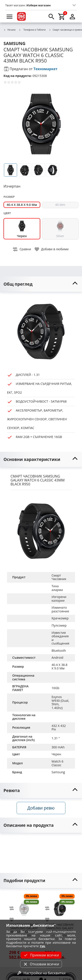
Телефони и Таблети (32, 30)
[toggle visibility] (41, 284)
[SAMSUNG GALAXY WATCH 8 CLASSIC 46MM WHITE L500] (24, 907)
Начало (10, 30)
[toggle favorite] (52, 249)
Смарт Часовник (59, 577)
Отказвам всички (41, 964)
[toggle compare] (22, 249)
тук (42, 946)
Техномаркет (45, 69)
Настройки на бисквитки (41, 973)
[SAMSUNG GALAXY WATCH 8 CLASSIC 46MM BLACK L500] (60, 907)
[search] (51, 16)
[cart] (62, 16)
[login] (72, 16)
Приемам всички (41, 955)
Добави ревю (41, 808)
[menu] (10, 16)
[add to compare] (14, 908)
